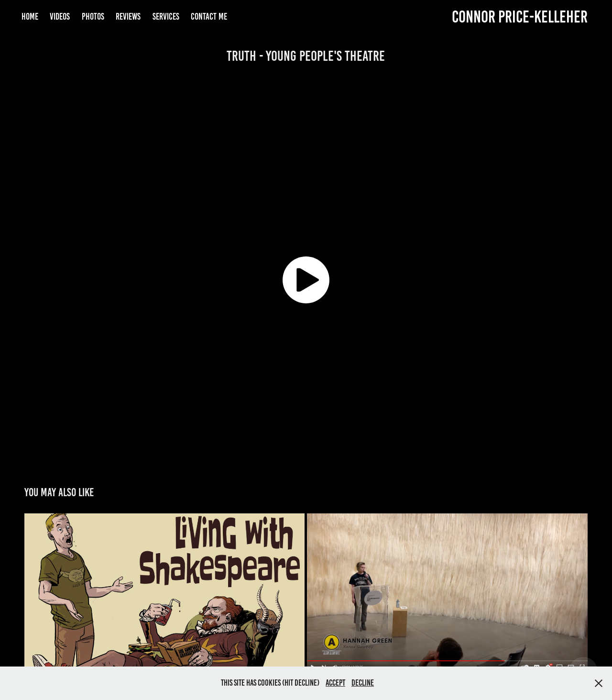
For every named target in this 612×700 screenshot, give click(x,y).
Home (30, 17)
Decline (363, 683)
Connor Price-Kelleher (520, 17)
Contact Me (209, 17)
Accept (335, 683)
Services (166, 17)
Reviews (128, 17)
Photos (93, 17)
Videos (60, 17)
